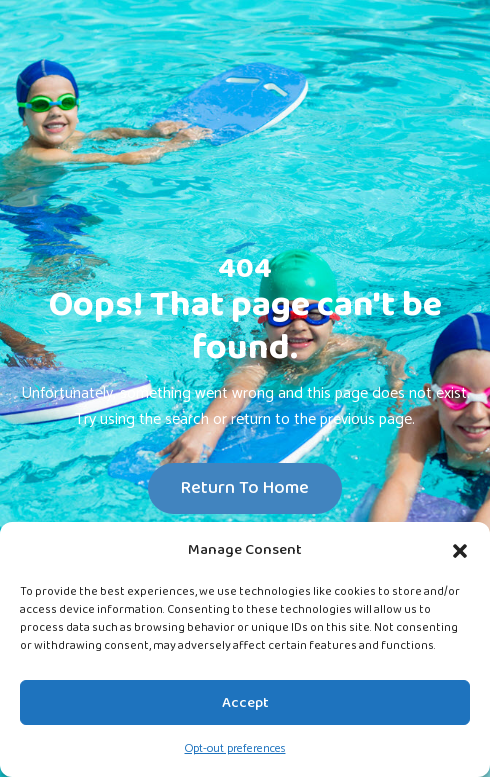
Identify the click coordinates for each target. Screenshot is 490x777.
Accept (245, 703)
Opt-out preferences (235, 748)
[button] (460, 550)
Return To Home (245, 488)
